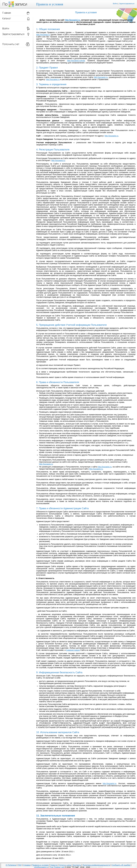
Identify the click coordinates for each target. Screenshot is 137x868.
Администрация (73, 650)
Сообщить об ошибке (121, 865)
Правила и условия (40, 865)
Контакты (77, 865)
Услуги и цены (65, 865)
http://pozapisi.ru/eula (76, 61)
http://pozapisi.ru (73, 20)
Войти (115, 4)
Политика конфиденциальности (96, 865)
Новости (54, 865)
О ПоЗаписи (11, 865)
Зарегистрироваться (127, 4)
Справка (27, 865)
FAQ (20, 865)
